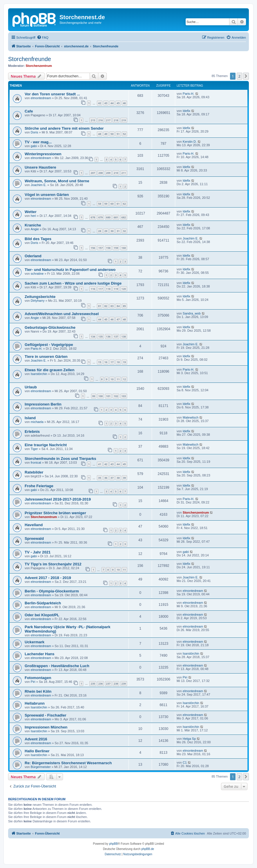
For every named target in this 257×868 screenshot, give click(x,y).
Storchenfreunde (30, 59)
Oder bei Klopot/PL (42, 615)
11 (118, 379)
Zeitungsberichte (40, 297)
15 (99, 362)
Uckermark (35, 642)
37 (112, 478)
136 (108, 336)
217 (108, 120)
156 (93, 248)
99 (94, 396)
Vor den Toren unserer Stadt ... (52, 94)
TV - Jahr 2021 (38, 552)
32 (124, 231)
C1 (185, 762)
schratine (37, 274)
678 (93, 217)
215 (93, 120)
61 (118, 204)
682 (124, 217)
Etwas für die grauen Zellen (49, 370)
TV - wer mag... (38, 142)
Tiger (34, 449)
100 (101, 396)
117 (101, 289)
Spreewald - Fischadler (46, 715)
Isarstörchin (39, 374)
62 (124, 204)
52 (124, 134)
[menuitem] (43, 37)
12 (124, 379)
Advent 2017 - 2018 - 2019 (48, 578)
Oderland (33, 256)
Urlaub (31, 387)
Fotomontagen (38, 678)
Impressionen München (46, 727)
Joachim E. (39, 185)
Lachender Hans (40, 654)
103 (124, 396)
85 (124, 306)
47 (118, 319)
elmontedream (41, 98)
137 (116, 336)
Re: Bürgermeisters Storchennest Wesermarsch (68, 763)
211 (124, 173)
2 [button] (239, 76)
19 (124, 362)
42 (99, 103)
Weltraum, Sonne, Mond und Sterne (57, 181)
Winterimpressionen (43, 154)
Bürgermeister (41, 767)
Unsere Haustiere (40, 167)
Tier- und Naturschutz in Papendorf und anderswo (70, 270)
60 (112, 204)
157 (101, 248)
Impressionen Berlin (43, 404)
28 (99, 231)
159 (116, 248)
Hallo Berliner (37, 751)
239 (124, 684)
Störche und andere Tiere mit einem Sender (64, 128)
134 (93, 336)
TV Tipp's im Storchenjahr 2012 (53, 564)
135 (101, 336)
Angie (35, 229)
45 (118, 103)
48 (99, 134)
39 (124, 478)
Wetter (31, 212)
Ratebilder (34, 472)
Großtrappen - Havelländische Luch (57, 666)
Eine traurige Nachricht (46, 445)
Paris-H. (189, 94)
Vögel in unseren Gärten (47, 195)
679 (101, 217)
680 (108, 217)
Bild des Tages (38, 239)
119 (116, 289)
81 (99, 306)
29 (106, 231)
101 (108, 396)
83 (112, 306)
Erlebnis (32, 432)
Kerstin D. (190, 142)
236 (101, 684)
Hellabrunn (35, 703)
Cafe (29, 111)
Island (30, 418)
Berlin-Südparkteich (43, 603)
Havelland (34, 525)
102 (116, 396)
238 (116, 684)
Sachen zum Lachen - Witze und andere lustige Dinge (73, 283)
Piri (33, 682)
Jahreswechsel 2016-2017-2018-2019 (58, 499)
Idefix (187, 111)
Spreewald (34, 539)
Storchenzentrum (39, 66)
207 (93, 173)
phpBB (113, 844)
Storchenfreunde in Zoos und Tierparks (60, 459)
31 (118, 231)
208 (101, 173)
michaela (37, 422)
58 (99, 204)
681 (116, 217)
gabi (34, 146)
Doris (35, 132)
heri (33, 216)
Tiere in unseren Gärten (46, 357)
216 (101, 120)
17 (112, 362)
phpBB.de (148, 849)
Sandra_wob (192, 313)
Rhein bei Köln (38, 691)
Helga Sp (189, 739)
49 (106, 134)
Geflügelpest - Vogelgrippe (49, 345)
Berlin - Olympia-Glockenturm (52, 591)
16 (106, 362)
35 (99, 478)
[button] (246, 76)
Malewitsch (191, 417)
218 (116, 120)
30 (112, 231)
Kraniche (33, 225)
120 (124, 289)
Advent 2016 (36, 739)
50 (112, 134)
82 (106, 306)
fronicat (36, 462)
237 (108, 684)
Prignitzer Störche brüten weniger (55, 513)
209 (108, 173)
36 (106, 478)
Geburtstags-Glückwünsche (50, 327)
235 (93, 684)
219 (124, 120)
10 (112, 379)
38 (118, 478)
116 (93, 289)
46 (124, 103)
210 (116, 173)
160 (124, 248)
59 (106, 204)
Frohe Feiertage (39, 486)
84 (118, 306)
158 (108, 248)
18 (118, 362)
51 (118, 134)
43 (106, 103)
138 (124, 336)
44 (112, 103)
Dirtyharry (38, 301)
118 (108, 289)
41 (99, 464)
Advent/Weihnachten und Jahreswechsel (62, 314)
